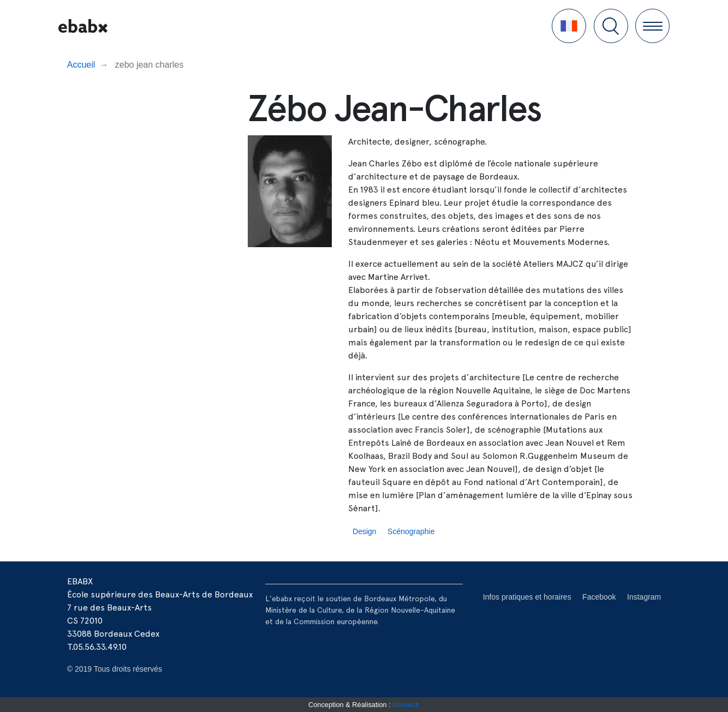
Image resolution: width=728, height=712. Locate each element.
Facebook (599, 597)
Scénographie (411, 531)
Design (365, 531)
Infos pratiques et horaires (527, 597)
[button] (569, 26)
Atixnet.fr (406, 705)
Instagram (644, 597)
